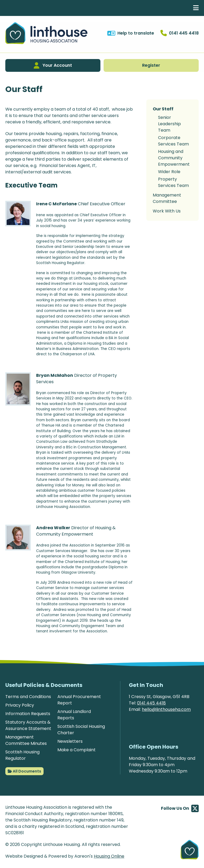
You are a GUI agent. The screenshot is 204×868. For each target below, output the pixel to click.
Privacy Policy (20, 705)
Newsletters (70, 741)
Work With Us (167, 211)
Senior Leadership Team (169, 124)
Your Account (53, 65)
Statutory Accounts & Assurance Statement (28, 725)
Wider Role (169, 172)
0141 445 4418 (151, 703)
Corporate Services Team (173, 141)
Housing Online (109, 856)
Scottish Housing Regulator (22, 755)
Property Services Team (173, 182)
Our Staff (163, 109)
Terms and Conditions (28, 697)
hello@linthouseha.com (166, 709)
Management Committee (167, 198)
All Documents (24, 771)
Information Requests (28, 714)
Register (151, 65)
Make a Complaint (76, 750)
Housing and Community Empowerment (174, 158)
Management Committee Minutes (26, 740)
